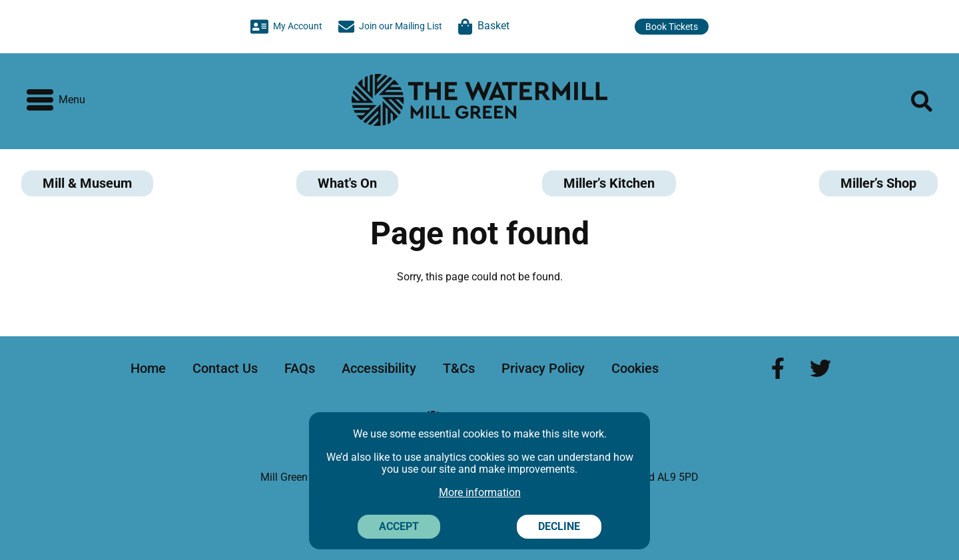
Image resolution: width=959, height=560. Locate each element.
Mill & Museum (87, 183)
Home (148, 368)
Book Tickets (672, 27)
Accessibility (379, 368)
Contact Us (225, 368)
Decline (559, 526)
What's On (347, 183)
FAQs (300, 368)
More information (480, 492)
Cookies (635, 368)
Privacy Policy (543, 368)
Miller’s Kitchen (609, 183)
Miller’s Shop (878, 183)
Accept (399, 526)
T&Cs (459, 368)
